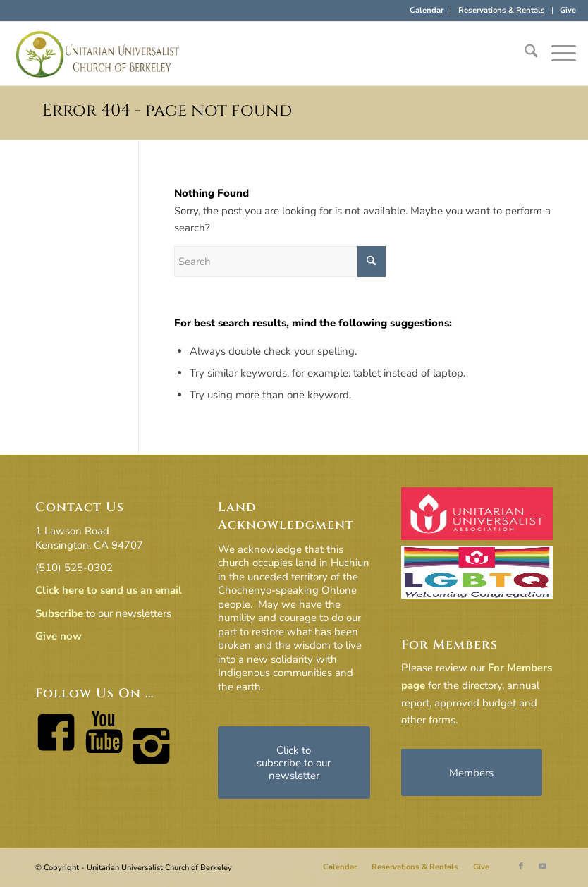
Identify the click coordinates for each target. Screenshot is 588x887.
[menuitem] (427, 11)
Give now (59, 636)
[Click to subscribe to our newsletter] (294, 763)
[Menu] (557, 54)
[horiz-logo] (98, 54)
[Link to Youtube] (542, 867)
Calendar (427, 10)
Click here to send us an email (109, 590)
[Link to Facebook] (521, 867)
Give (568, 10)
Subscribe (59, 613)
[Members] (472, 772)
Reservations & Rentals (502, 10)
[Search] (524, 54)
